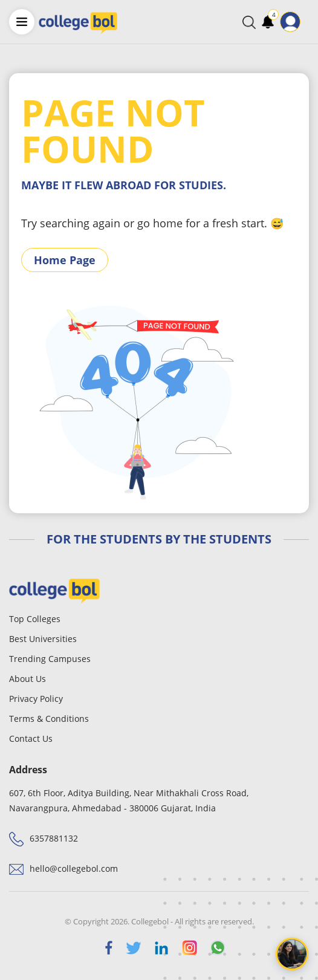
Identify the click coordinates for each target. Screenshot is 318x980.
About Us (28, 679)
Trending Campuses (50, 659)
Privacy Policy (36, 699)
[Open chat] (292, 954)
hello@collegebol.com (74, 868)
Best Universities (43, 639)
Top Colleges (35, 619)
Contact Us (31, 738)
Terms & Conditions (49, 719)
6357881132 (54, 838)
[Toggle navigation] (308, 22)
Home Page (65, 260)
